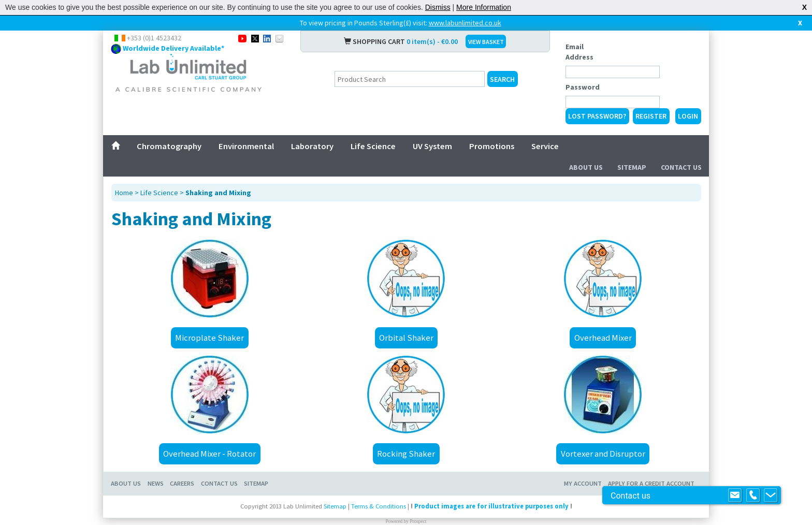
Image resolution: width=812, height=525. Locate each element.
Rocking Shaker (406, 454)
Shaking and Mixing (218, 193)
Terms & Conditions (379, 506)
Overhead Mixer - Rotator (209, 454)
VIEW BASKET (486, 42)
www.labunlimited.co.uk (465, 23)
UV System (432, 146)
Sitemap (632, 167)
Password (583, 87)
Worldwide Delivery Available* (173, 48)
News (156, 483)
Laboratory (312, 146)
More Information (484, 7)
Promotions (492, 146)
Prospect (418, 521)
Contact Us (681, 167)
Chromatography (169, 146)
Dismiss (438, 7)
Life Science (373, 146)
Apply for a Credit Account (651, 483)
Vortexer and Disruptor (603, 454)
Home (124, 193)
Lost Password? (597, 116)
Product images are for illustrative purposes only (491, 506)
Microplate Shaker (209, 338)
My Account (583, 483)
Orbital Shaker (406, 338)
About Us (586, 167)
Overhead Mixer (603, 338)
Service (545, 146)
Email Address (579, 52)
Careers (182, 483)
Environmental (246, 146)
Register (651, 116)
